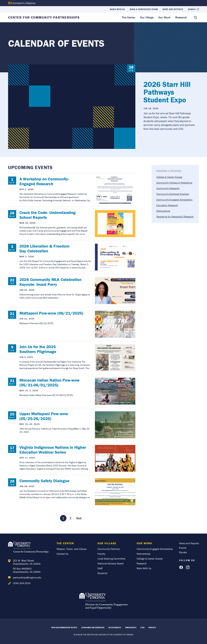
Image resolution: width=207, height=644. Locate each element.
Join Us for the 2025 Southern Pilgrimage (38, 349)
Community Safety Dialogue (44, 481)
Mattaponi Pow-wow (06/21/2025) (51, 313)
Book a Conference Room (144, 9)
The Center (128, 17)
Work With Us (117, 9)
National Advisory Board (111, 563)
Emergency (131, 627)
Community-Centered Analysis (173, 194)
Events (183, 548)
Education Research (167, 205)
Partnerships (163, 211)
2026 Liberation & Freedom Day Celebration (44, 249)
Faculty (101, 554)
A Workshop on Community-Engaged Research (44, 181)
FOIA (142, 627)
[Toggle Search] (195, 17)
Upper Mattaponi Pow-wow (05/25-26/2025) (44, 416)
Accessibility (115, 627)
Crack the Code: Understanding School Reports (47, 215)
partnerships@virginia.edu (27, 577)
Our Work (164, 17)
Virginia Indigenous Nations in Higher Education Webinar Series (53, 450)
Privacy (152, 627)
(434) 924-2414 (22, 583)
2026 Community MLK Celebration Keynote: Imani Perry (50, 282)
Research (181, 17)
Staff (100, 568)
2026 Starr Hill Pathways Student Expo (167, 92)
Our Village (147, 17)
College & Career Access (169, 177)
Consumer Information (93, 627)
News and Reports (173, 9)
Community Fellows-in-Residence (174, 183)
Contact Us (62, 554)
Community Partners (109, 549)
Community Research (168, 188)
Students (102, 573)
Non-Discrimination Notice (64, 627)
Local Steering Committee (111, 559)
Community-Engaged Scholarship (174, 200)
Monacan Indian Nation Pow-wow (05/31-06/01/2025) (49, 383)
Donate (192, 9)
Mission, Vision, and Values (71, 549)
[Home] (29, 548)
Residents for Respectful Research (175, 217)
